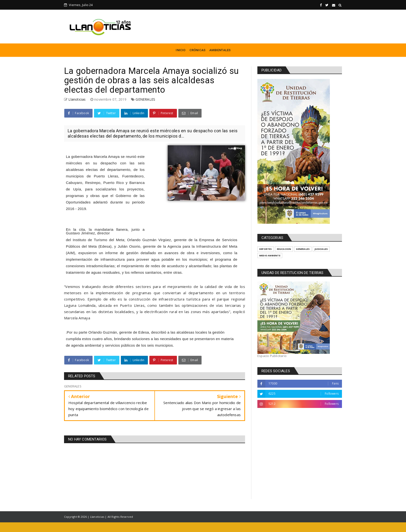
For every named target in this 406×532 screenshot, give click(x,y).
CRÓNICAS (198, 50)
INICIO (181, 50)
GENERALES (145, 99)
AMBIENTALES (220, 50)
